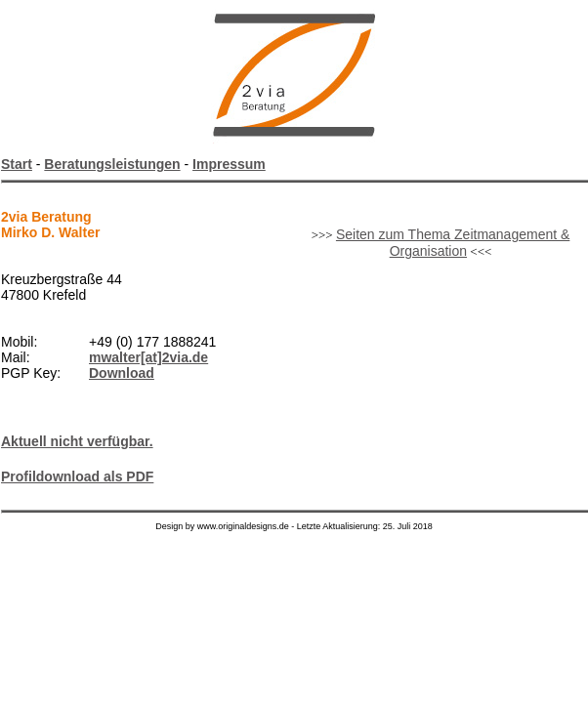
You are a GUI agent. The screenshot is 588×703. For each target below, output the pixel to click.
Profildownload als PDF (77, 476)
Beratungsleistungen (112, 164)
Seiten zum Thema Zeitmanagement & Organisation (453, 243)
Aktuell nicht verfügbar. (77, 441)
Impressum (229, 164)
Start (17, 164)
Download (122, 373)
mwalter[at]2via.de (148, 357)
